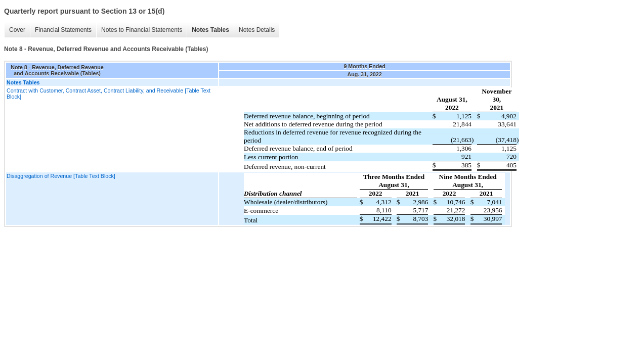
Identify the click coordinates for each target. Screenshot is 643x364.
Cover (17, 30)
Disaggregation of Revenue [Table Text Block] (61, 176)
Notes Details (257, 30)
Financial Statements (63, 30)
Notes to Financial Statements (142, 30)
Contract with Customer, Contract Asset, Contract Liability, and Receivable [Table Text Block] (109, 94)
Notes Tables (210, 30)
